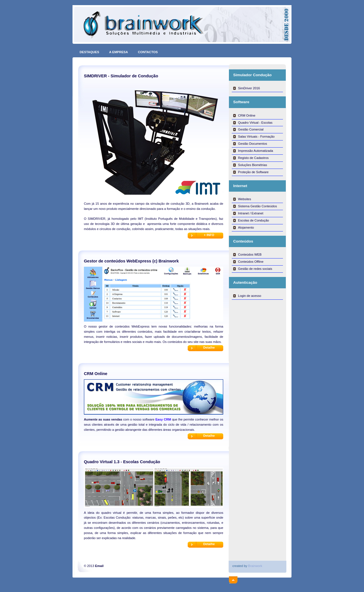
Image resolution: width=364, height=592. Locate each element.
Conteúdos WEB (250, 254)
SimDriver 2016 (249, 88)
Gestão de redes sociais (255, 269)
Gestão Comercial (251, 129)
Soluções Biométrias (253, 165)
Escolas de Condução (254, 220)
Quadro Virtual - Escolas (255, 123)
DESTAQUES (89, 51)
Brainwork (255, 566)
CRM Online (247, 115)
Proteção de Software (253, 172)
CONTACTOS (148, 51)
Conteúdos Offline (251, 262)
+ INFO (209, 235)
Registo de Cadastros (253, 158)
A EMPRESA (119, 51)
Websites (245, 199)
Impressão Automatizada (256, 151)
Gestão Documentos (253, 144)
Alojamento (246, 227)
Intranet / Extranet (251, 213)
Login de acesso (250, 296)
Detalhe (209, 347)
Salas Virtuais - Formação (256, 136)
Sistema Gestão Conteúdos (258, 206)
